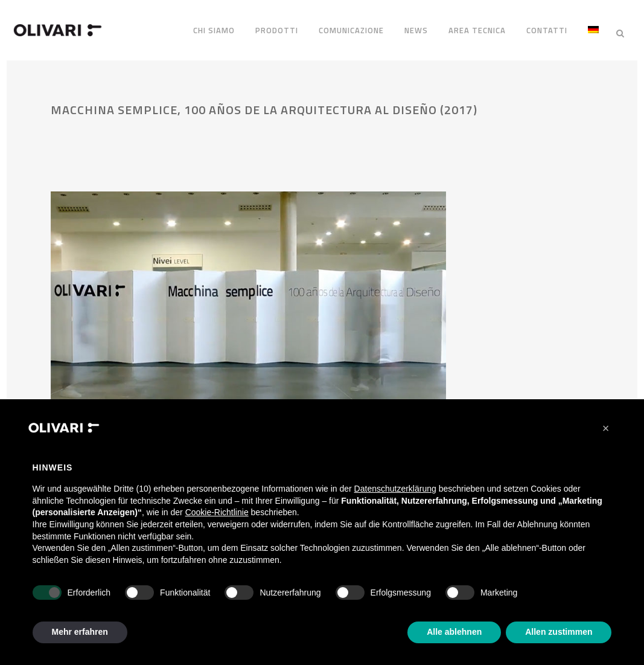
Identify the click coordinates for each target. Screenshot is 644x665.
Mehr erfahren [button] (80, 632)
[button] (606, 428)
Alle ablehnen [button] (454, 632)
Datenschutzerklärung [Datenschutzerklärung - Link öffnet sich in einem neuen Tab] (395, 489)
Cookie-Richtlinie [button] (217, 512)
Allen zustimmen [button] (559, 632)
